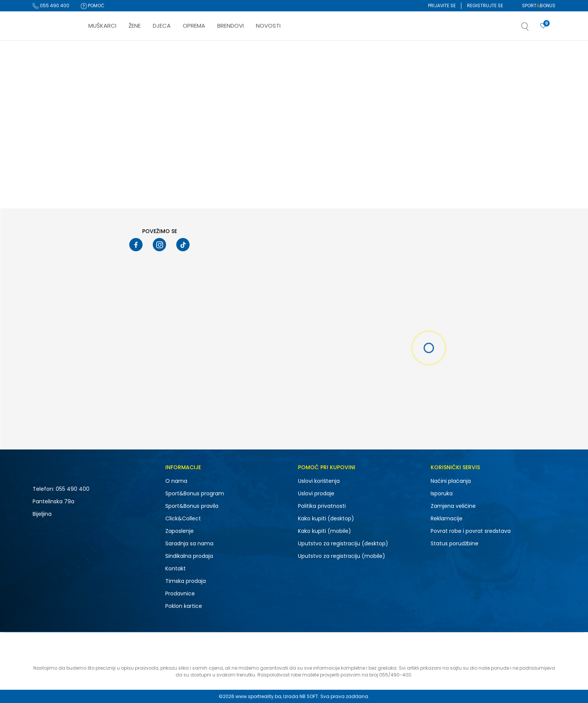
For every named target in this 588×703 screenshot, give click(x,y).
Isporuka (442, 493)
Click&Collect (183, 518)
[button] (533, 29)
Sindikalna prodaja (189, 556)
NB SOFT (309, 696)
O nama (176, 481)
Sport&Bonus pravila (192, 506)
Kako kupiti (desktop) (326, 518)
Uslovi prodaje (316, 493)
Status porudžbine (455, 543)
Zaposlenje (180, 531)
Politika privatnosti (322, 506)
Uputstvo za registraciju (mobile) (342, 556)
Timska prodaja (186, 581)
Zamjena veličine (453, 506)
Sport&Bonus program (195, 493)
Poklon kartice (184, 606)
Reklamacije (447, 518)
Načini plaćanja (451, 481)
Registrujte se (485, 5)
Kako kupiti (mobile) (325, 531)
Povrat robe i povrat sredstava (471, 531)
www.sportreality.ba (258, 696)
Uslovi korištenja (319, 481)
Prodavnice (180, 593)
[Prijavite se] (543, 26)
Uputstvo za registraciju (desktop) (343, 543)
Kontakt (176, 568)
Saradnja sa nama (189, 543)
